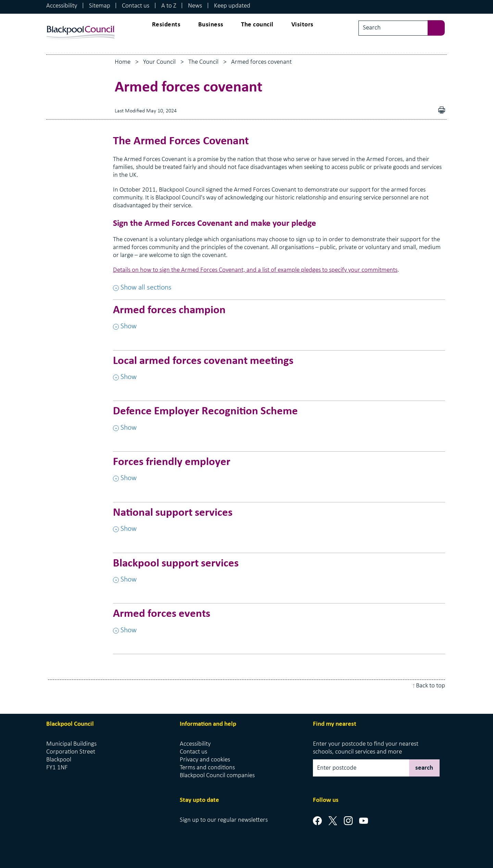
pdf (443, 111)
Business (211, 25)
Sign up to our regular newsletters (224, 820)
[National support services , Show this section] (279, 524)
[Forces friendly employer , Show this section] (279, 473)
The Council (203, 62)
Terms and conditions (207, 768)
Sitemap (100, 6)
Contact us (136, 6)
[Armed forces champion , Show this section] (279, 321)
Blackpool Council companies (217, 776)
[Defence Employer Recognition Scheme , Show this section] (279, 423)
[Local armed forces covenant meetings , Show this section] (279, 372)
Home (123, 62)
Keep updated (232, 6)
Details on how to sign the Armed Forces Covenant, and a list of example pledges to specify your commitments (255, 270)
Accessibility (62, 6)
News (195, 6)
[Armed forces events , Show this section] (279, 625)
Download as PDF (432, 111)
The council (257, 25)
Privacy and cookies (205, 760)
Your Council (159, 62)
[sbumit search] (440, 27)
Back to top (431, 686)
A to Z (169, 6)
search (424, 768)
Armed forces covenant (261, 62)
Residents (166, 25)
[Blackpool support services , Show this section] (279, 575)
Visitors (302, 25)
